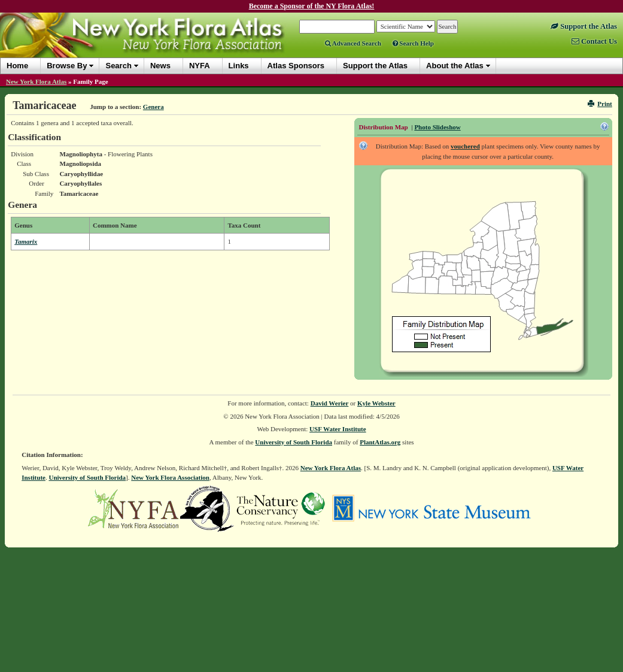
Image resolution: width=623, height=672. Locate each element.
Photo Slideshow (437, 127)
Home (17, 66)
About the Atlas (455, 66)
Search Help (413, 43)
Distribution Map (383, 127)
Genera (154, 107)
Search (118, 66)
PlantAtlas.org (380, 442)
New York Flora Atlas (36, 81)
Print (600, 104)
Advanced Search (353, 43)
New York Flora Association (170, 477)
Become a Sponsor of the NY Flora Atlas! (312, 6)
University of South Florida (294, 442)
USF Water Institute (338, 429)
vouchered (465, 146)
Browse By (67, 66)
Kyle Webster (376, 403)
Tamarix (26, 241)
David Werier (330, 403)
